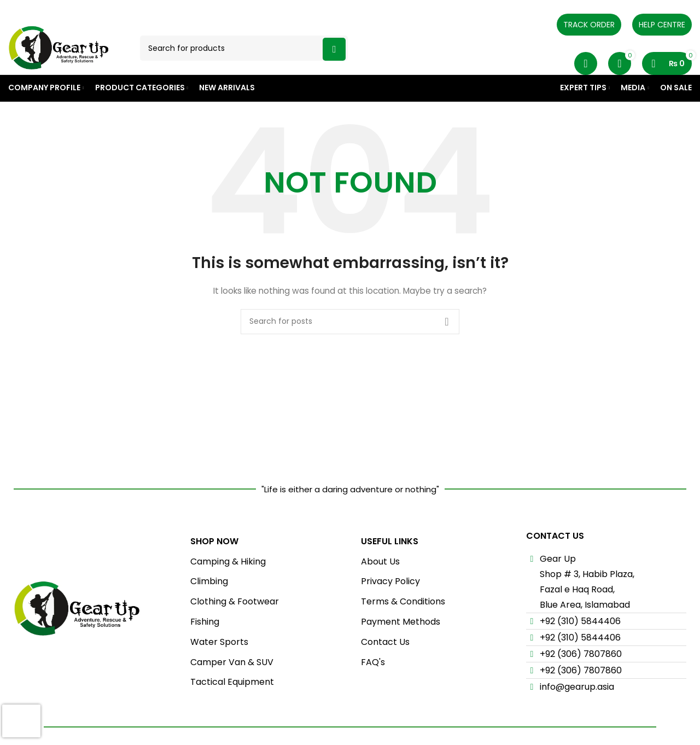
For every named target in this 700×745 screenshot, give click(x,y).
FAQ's (373, 687)
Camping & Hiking (228, 586)
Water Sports (219, 667)
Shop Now (214, 566)
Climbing (209, 606)
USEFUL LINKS (390, 566)
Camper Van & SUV (232, 687)
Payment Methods (401, 646)
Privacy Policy (390, 606)
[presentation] (21, 721)
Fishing (205, 646)
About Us (380, 586)
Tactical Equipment (232, 707)
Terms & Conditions (403, 626)
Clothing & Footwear (235, 626)
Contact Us (385, 667)
